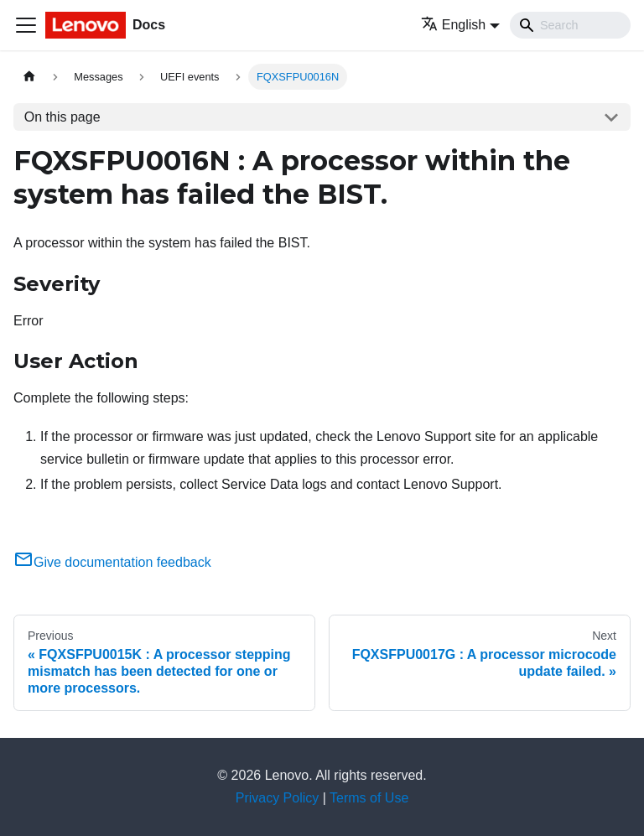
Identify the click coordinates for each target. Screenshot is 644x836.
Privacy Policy (278, 798)
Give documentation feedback (112, 562)
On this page (62, 117)
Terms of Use (369, 798)
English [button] (453, 25)
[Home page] (29, 77)
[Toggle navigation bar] (26, 25)
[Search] (570, 25)
